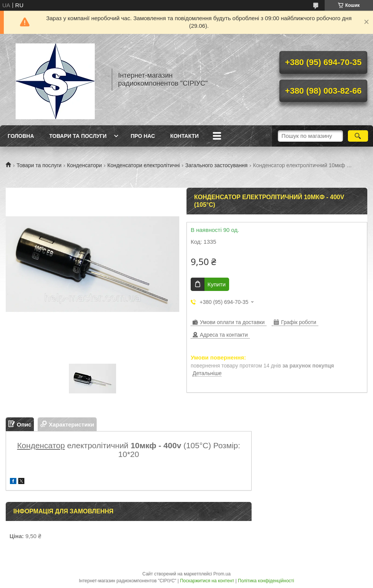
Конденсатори (84, 165)
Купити (217, 284)
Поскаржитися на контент (207, 581)
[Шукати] (358, 136)
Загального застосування (217, 165)
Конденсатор (41, 445)
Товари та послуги (78, 136)
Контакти (184, 136)
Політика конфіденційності (266, 581)
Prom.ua (222, 574)
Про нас (143, 136)
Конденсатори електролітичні (143, 165)
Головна (21, 136)
